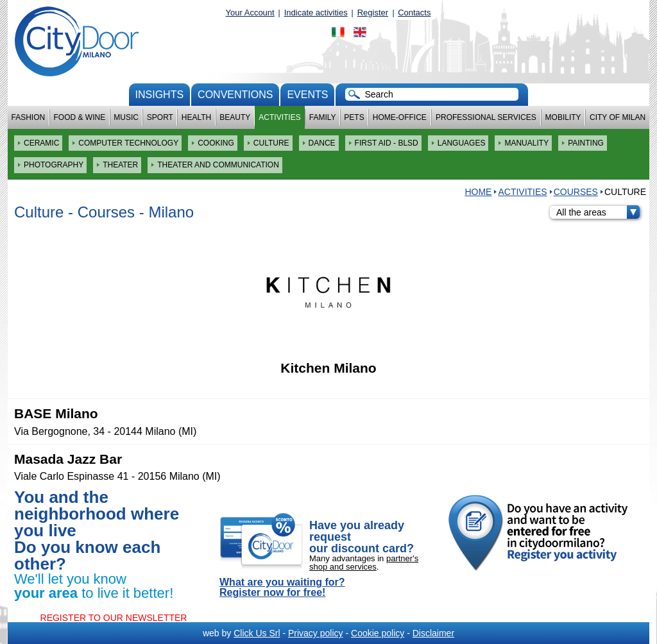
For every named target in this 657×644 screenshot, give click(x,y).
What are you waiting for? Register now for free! (282, 588)
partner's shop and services (364, 563)
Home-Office (400, 117)
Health (196, 117)
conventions (235, 95)
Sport (160, 117)
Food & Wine (79, 117)
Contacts (414, 13)
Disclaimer (433, 633)
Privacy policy (316, 633)
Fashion (29, 117)
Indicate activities (316, 13)
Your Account (250, 13)
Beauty (235, 117)
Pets (354, 117)
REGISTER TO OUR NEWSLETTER (114, 618)
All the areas (598, 212)
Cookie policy (378, 633)
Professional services (486, 117)
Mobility (563, 117)
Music (126, 117)
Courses (576, 192)
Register (373, 13)
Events (307, 95)
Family (323, 117)
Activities (279, 117)
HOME (478, 192)
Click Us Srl (257, 633)
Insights (160, 95)
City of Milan (618, 117)
